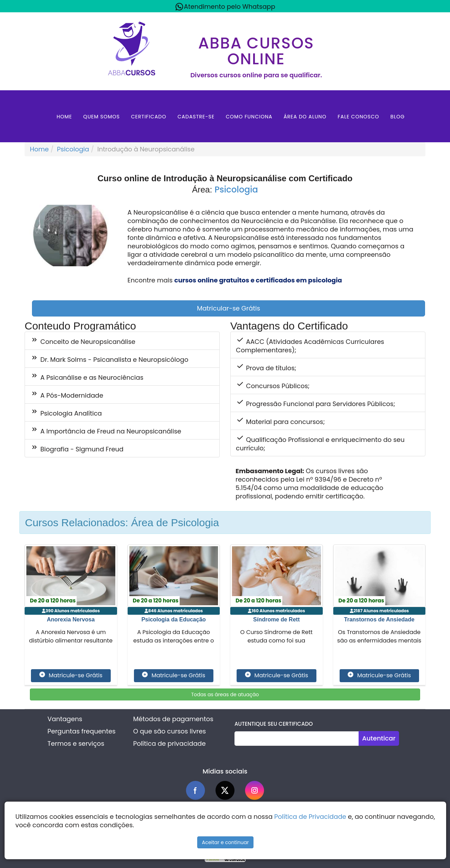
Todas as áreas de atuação (225, 694)
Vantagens (65, 719)
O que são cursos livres (170, 731)
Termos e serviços (76, 743)
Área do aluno (305, 117)
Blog (398, 117)
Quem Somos (102, 117)
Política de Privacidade (310, 817)
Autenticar (379, 738)
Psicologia (73, 149)
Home (64, 117)
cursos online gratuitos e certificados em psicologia (258, 280)
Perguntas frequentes (82, 731)
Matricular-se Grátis (229, 308)
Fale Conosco (358, 117)
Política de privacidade (169, 743)
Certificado (149, 117)
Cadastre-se (196, 117)
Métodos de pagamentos (173, 719)
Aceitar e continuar (225, 842)
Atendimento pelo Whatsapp (225, 7)
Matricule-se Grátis (71, 676)
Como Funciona (249, 117)
